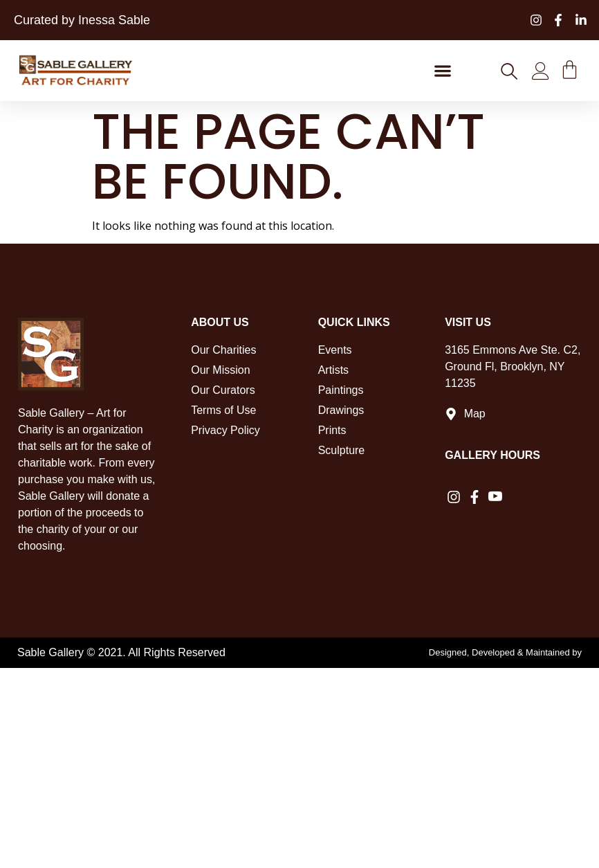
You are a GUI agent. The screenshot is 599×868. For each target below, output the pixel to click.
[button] (443, 70)
